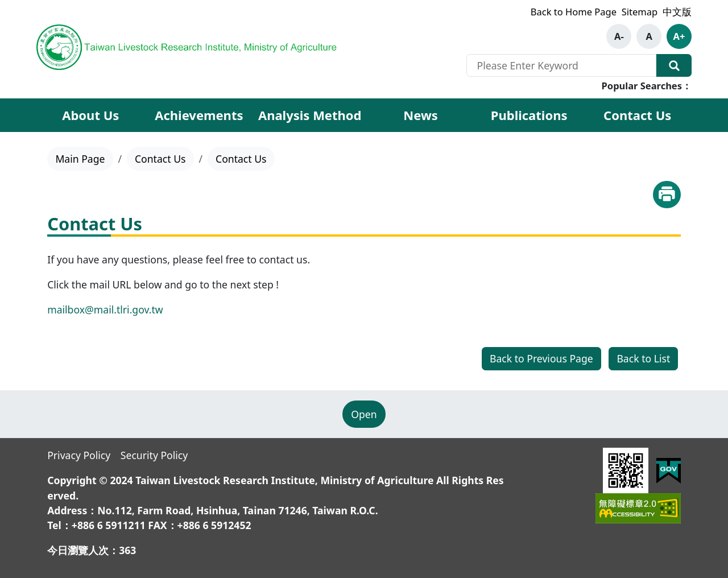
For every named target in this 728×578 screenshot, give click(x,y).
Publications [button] (529, 115)
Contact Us (160, 159)
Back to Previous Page (541, 358)
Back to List (643, 358)
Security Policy (154, 455)
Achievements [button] (199, 115)
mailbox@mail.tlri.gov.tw (105, 309)
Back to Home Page (574, 12)
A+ (679, 36)
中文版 (677, 12)
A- (619, 36)
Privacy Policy (79, 455)
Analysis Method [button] (310, 115)
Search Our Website (674, 65)
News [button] (420, 115)
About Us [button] (90, 115)
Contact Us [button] (637, 115)
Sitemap (640, 12)
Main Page (80, 159)
